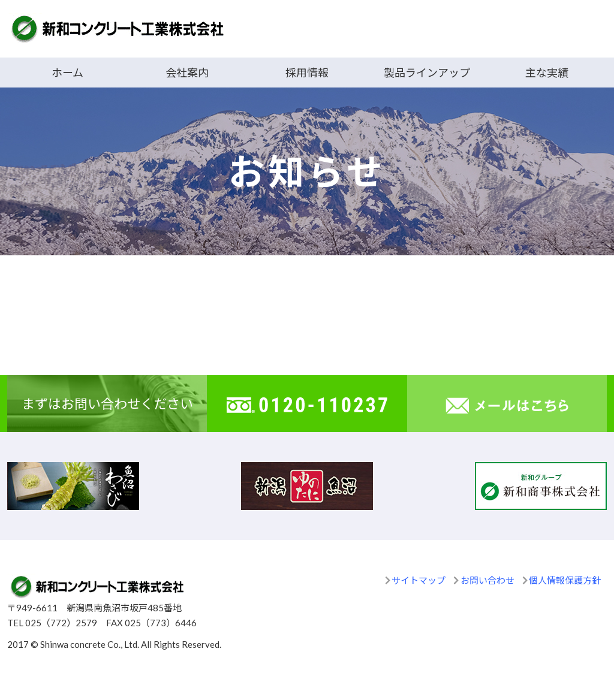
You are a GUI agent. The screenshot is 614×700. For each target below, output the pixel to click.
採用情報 (307, 73)
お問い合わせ (487, 580)
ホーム (67, 73)
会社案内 (187, 73)
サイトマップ (419, 580)
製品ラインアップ (427, 73)
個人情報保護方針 (565, 580)
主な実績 (547, 73)
